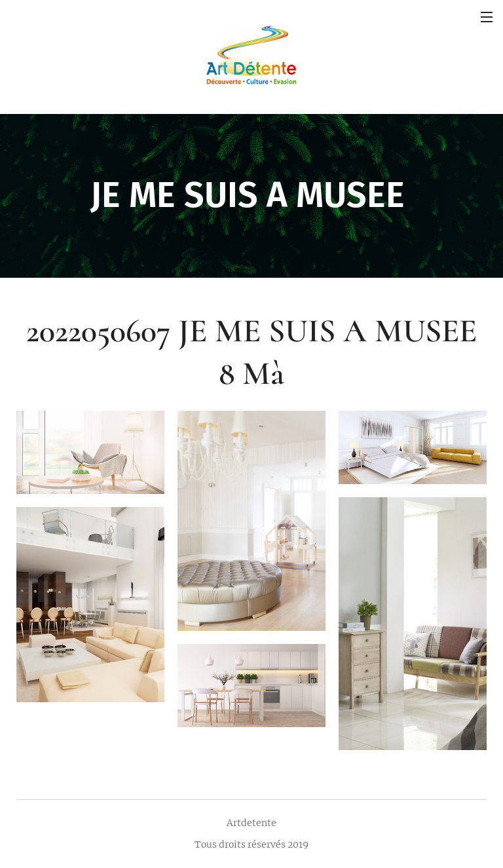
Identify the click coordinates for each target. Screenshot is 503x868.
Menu (487, 17)
